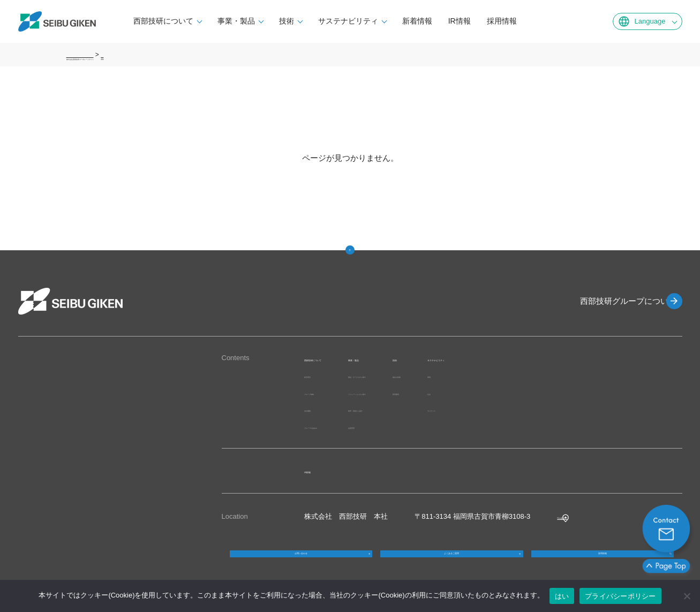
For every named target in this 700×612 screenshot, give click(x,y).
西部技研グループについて (613, 301)
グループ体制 (325, 393)
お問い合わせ (301, 564)
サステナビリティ (378, 21)
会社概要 (318, 409)
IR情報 (489, 21)
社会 (567, 393)
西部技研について (193, 21)
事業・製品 (266, 21)
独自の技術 (516, 375)
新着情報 (447, 21)
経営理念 (318, 375)
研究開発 (513, 393)
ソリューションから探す (434, 393)
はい (562, 596)
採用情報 (531, 21)
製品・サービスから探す (434, 375)
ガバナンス (578, 409)
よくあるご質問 (451, 564)
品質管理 (409, 426)
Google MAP (577, 516)
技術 (316, 21)
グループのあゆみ (332, 426)
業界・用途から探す (427, 409)
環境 (567, 375)
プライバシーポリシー (620, 596)
